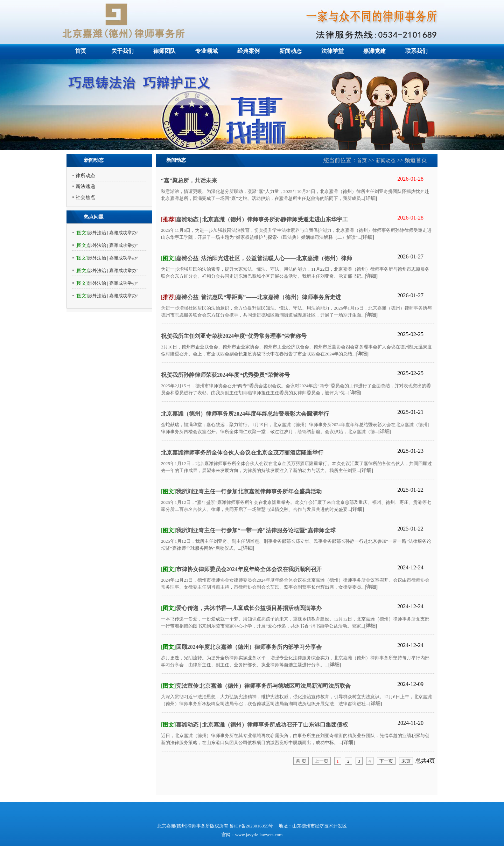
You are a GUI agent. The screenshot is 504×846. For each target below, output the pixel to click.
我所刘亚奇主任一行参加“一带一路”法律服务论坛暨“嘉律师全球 (248, 530)
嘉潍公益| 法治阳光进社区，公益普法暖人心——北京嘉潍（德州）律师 (257, 258)
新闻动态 (290, 51)
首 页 (301, 761)
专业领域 (206, 51)
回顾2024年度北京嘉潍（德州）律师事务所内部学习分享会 (241, 647)
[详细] (370, 198)
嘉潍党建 (374, 51)
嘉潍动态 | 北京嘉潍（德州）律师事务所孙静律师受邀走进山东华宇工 (254, 219)
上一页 (321, 761)
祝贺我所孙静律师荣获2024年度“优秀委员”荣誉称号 (225, 375)
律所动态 (85, 176)
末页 (406, 761)
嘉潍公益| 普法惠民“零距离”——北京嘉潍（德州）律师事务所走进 (251, 297)
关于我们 (122, 51)
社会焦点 (85, 197)
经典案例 (248, 51)
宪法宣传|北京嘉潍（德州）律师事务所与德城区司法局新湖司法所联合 (256, 686)
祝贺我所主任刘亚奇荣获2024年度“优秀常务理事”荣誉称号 (234, 336)
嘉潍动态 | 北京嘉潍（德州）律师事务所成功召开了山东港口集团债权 (254, 725)
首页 (80, 51)
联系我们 (416, 51)
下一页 (386, 761)
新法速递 (85, 186)
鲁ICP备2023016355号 (252, 826)
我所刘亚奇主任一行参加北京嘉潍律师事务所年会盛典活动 (241, 491)
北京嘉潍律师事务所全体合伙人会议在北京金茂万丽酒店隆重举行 (242, 453)
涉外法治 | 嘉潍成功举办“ (107, 233)
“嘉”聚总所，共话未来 (189, 181)
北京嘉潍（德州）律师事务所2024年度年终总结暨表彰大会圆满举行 (245, 414)
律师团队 (164, 51)
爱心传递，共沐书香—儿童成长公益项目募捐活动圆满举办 (241, 608)
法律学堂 (332, 51)
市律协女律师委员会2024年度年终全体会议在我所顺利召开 (241, 569)
